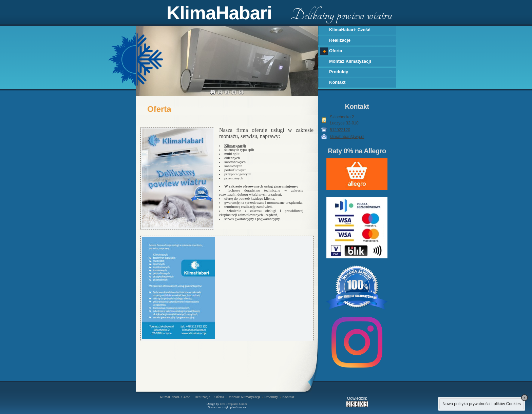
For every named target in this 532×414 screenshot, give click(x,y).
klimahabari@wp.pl (347, 137)
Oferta (336, 51)
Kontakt (337, 82)
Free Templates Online (234, 404)
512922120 (340, 130)
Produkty (339, 72)
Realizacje (340, 40)
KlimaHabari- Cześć (350, 30)
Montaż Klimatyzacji (350, 61)
